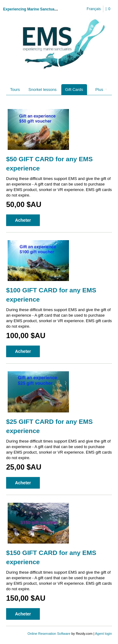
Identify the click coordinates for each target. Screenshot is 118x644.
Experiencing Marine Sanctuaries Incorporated (44, 9)
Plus (101, 90)
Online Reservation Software (49, 634)
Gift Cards (74, 90)
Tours (15, 90)
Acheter (23, 220)
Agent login (103, 634)
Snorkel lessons (43, 90)
